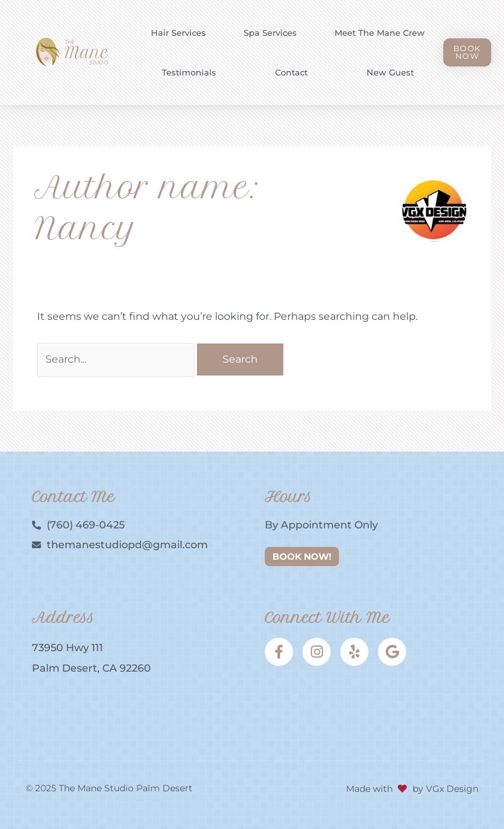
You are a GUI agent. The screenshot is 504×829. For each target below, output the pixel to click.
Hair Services (178, 33)
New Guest (390, 72)
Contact (291, 72)
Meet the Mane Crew (380, 33)
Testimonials (189, 72)
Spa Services (270, 33)
